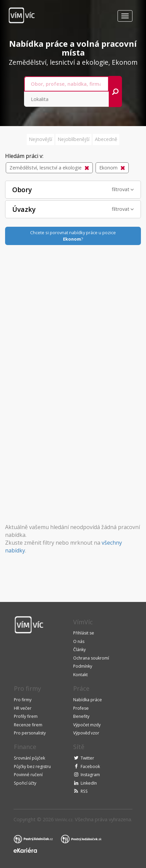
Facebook (90, 766)
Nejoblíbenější (74, 139)
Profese (81, 708)
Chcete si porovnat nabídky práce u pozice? (73, 236)
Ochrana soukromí (91, 658)
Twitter (87, 758)
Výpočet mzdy (87, 725)
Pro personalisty (30, 733)
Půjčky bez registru (32, 766)
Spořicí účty (25, 783)
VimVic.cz (64, 820)
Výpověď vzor (86, 733)
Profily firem (26, 716)
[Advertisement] (73, 352)
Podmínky (83, 666)
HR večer (23, 708)
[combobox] (66, 84)
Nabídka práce (88, 700)
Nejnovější (40, 139)
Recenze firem (28, 725)
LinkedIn (89, 783)
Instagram (90, 775)
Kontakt (80, 675)
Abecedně (106, 139)
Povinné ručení (28, 775)
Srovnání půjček (29, 758)
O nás (79, 641)
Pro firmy (23, 700)
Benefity (81, 716)
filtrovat (123, 189)
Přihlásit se (84, 633)
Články (79, 650)
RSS (84, 791)
